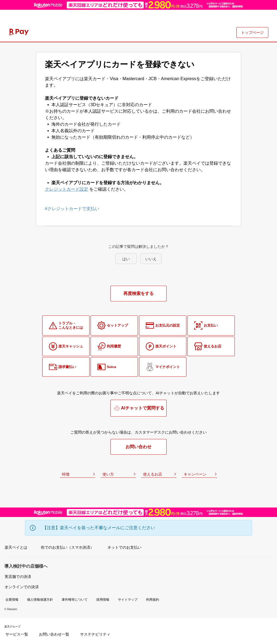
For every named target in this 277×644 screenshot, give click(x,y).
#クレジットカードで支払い (72, 209)
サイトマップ (128, 600)
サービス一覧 (17, 634)
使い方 (108, 474)
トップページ (252, 32)
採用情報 (103, 600)
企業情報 (12, 600)
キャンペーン (195, 474)
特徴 (66, 474)
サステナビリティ (95, 634)
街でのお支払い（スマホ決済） (67, 547)
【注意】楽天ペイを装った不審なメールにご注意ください (99, 528)
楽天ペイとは (16, 547)
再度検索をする (138, 293)
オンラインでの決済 (22, 587)
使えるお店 (153, 474)
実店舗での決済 (18, 577)
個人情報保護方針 (40, 600)
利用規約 (153, 600)
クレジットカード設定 (67, 189)
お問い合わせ (138, 447)
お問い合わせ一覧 (54, 634)
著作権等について (75, 600)
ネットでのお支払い (124, 547)
